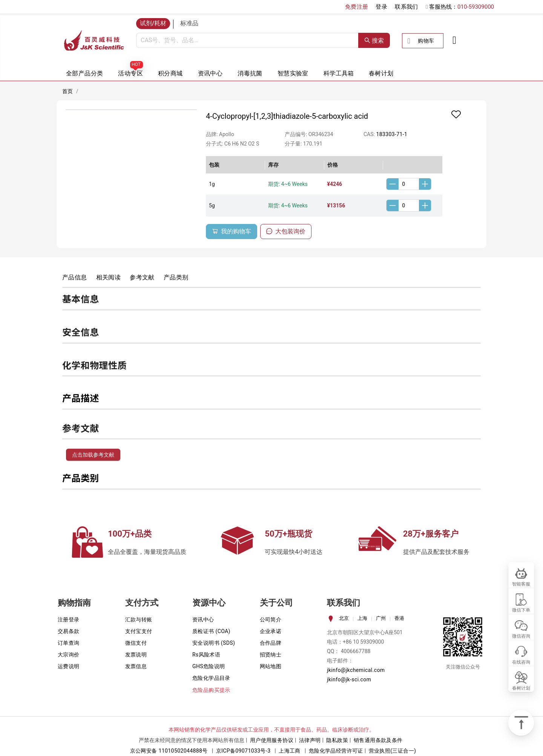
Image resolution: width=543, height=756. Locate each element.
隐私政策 (337, 740)
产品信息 (75, 277)
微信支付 (136, 643)
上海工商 (290, 751)
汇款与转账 (139, 620)
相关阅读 (109, 277)
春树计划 (381, 73)
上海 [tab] (362, 618)
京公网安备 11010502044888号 (169, 751)
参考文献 (142, 277)
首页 (68, 91)
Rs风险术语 (206, 655)
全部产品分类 (84, 73)
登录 (381, 7)
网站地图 (271, 666)
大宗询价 (69, 655)
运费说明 (69, 666)
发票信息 (136, 666)
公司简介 (271, 620)
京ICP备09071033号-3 (243, 751)
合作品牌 (271, 643)
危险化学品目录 (211, 678)
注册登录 (69, 620)
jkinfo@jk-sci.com (349, 679)
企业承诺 (271, 631)
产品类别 (176, 277)
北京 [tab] (344, 618)
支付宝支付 (139, 631)
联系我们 (406, 7)
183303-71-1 (392, 134)
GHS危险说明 (209, 666)
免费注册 (357, 7)
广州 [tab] (381, 618)
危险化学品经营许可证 (336, 751)
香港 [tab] (399, 618)
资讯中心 (210, 73)
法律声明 (310, 740)
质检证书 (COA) (211, 631)
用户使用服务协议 (272, 740)
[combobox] (247, 40)
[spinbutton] (409, 184)
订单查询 (69, 643)
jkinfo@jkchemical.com (356, 670)
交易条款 (69, 631)
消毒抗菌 (250, 73)
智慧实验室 (293, 73)
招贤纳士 (271, 655)
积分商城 (170, 73)
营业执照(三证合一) (393, 751)
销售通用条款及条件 (378, 740)
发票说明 (136, 655)
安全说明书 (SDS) (214, 643)
